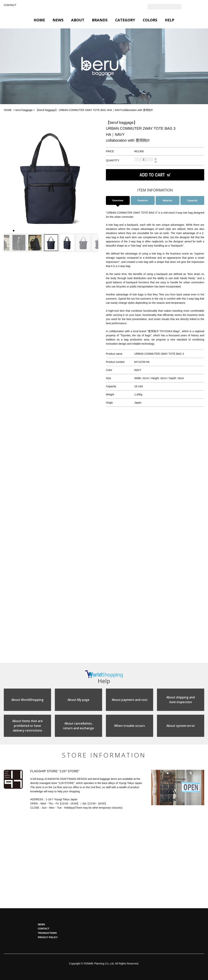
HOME (39, 20)
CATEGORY (125, 20)
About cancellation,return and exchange (79, 727)
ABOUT (78, 20)
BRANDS (100, 20)
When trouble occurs (130, 727)
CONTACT (10, 5)
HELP (170, 20)
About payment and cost (130, 701)
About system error (181, 727)
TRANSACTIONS (47, 935)
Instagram (194, 7)
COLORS (150, 20)
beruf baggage (24, 110)
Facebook (201, 7)
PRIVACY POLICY (48, 939)
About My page (79, 701)
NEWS (58, 20)
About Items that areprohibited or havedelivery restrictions (27, 727)
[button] (8, 176)
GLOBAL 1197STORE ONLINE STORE (104, 7)
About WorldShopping (27, 701)
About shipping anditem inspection (181, 701)
